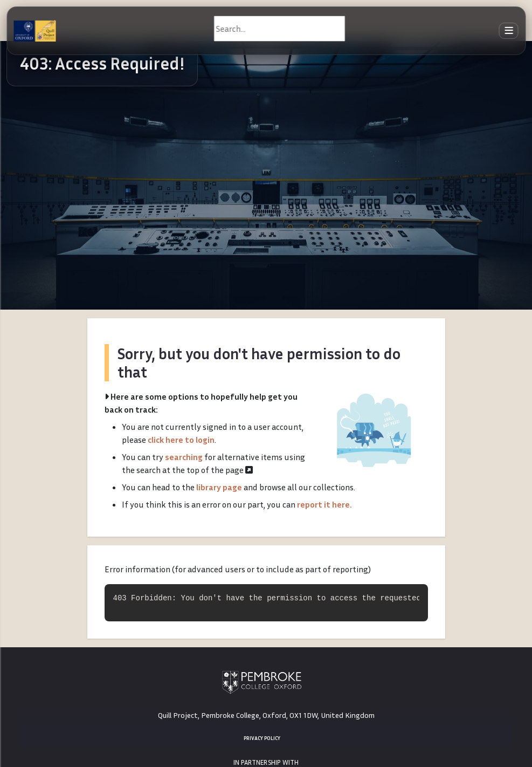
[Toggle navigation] (509, 31)
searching (184, 457)
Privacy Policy (262, 738)
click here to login (181, 440)
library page (219, 487)
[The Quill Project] (34, 31)
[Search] (280, 29)
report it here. (324, 504)
